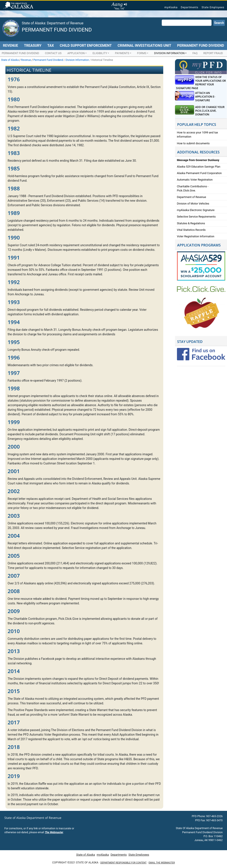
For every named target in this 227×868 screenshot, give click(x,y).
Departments (190, 7)
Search (219, 23)
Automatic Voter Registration (195, 180)
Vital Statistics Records (191, 230)
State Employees (213, 7)
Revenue (11, 46)
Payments (122, 53)
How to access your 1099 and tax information (198, 135)
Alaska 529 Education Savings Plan (199, 167)
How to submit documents (193, 143)
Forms (142, 53)
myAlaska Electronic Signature (196, 210)
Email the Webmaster (162, 863)
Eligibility (100, 53)
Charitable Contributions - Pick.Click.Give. (193, 188)
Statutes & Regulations (191, 223)
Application (76, 53)
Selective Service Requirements (196, 217)
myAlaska (171, 7)
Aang (119, 4)
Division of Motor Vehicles (193, 204)
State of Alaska (19, 6)
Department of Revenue (192, 197)
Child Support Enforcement (86, 46)
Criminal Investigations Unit (144, 46)
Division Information (169, 53)
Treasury (33, 46)
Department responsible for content (123, 863)
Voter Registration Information (196, 236)
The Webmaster (54, 832)
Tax (50, 46)
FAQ (195, 53)
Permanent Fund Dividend (57, 30)
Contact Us (53, 53)
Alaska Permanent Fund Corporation (199, 173)
